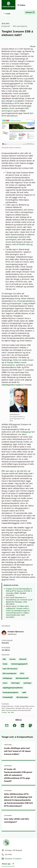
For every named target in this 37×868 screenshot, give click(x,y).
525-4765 (8, 855)
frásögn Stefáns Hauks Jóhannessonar (14, 364)
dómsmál (23, 659)
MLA (13, 712)
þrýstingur (28, 683)
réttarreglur (15, 683)
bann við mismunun (10, 669)
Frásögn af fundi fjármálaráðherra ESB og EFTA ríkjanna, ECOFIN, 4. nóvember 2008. (19, 591)
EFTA (22, 673)
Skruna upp (8, 864)
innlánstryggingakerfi (19, 664)
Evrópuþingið (15, 303)
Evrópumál (6, 26)
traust (5, 683)
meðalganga (26, 432)
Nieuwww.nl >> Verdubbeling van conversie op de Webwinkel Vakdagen (19, 600)
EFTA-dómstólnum (10, 116)
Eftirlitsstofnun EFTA (10, 103)
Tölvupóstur (13, 859)
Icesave (12, 659)
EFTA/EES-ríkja (23, 244)
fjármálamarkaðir (22, 678)
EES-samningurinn (20, 26)
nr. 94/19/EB (27, 84)
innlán (5, 664)
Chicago (4, 712)
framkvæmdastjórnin (26, 301)
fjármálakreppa (22, 697)
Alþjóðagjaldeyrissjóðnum (13, 385)
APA (9, 712)
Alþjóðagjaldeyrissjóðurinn (13, 688)
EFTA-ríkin (10, 262)
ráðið (4, 303)
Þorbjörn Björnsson (16, 632)
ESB (4, 659)
